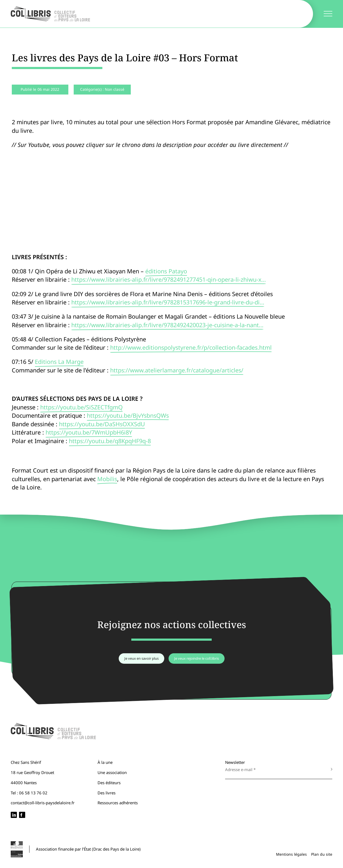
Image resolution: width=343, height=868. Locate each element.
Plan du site (322, 854)
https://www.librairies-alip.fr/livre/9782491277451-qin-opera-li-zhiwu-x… (169, 279)
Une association (112, 772)
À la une (105, 762)
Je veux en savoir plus (141, 658)
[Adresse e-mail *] (273, 769)
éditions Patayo (166, 271)
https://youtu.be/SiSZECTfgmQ (81, 407)
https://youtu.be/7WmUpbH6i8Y (89, 432)
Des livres (107, 793)
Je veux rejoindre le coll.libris (197, 658)
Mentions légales (291, 854)
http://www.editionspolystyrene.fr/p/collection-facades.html (191, 347)
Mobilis (107, 479)
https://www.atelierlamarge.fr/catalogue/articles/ (177, 370)
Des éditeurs (109, 783)
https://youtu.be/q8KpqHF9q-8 (110, 441)
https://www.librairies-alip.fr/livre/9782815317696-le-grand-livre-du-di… (168, 302)
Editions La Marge (59, 362)
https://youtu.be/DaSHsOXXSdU (102, 424)
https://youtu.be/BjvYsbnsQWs (128, 415)
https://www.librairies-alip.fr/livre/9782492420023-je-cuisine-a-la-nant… (167, 325)
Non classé (115, 89)
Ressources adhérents (118, 803)
